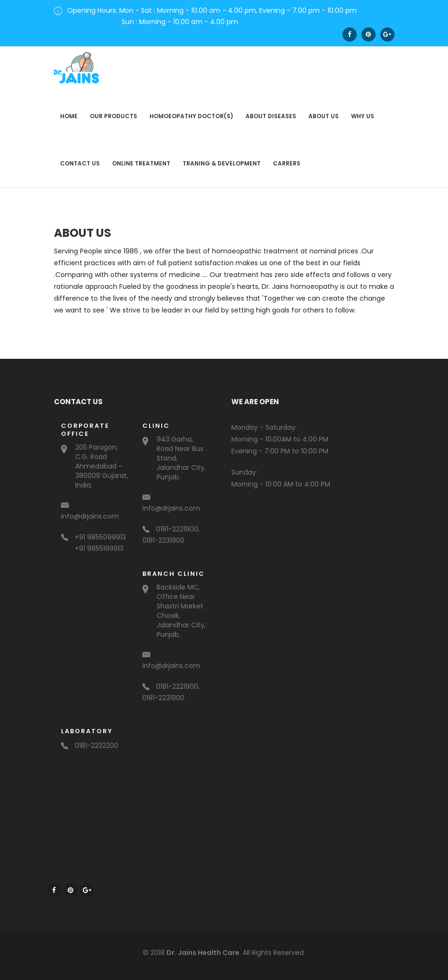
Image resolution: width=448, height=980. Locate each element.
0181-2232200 (90, 741)
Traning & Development (222, 159)
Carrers (287, 159)
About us (324, 112)
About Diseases (271, 112)
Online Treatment (141, 159)
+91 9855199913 (99, 544)
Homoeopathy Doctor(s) (191, 112)
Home (69, 112)
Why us (363, 112)
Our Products (114, 112)
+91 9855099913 (93, 533)
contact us (80, 159)
